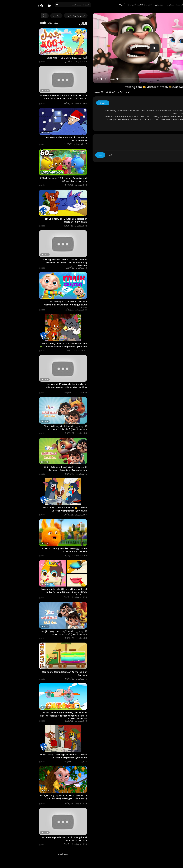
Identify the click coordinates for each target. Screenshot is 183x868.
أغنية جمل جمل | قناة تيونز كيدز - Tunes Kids (31, 58)
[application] (119, 48)
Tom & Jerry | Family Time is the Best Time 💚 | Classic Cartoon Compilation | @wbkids (28, 345)
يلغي (75, 155)
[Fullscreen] (61, 79)
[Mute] (66, 79)
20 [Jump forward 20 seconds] (71, 79)
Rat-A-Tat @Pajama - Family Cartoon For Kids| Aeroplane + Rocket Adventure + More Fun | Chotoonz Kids (28, 716)
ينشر (65, 155)
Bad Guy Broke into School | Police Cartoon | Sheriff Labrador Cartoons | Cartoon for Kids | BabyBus (28, 99)
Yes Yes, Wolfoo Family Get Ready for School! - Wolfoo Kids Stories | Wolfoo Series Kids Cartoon (31, 387)
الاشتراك (67, 103)
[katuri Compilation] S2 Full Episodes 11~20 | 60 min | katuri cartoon (28, 180)
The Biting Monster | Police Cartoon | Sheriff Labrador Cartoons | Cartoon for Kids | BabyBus (28, 263)
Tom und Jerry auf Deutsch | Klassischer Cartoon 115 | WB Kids (30, 220)
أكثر (86, 5)
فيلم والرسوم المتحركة (142, 5)
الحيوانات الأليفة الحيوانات (104, 5)
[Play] (177, 79)
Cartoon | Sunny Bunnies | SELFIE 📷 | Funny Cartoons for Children (29, 550)
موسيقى (123, 5)
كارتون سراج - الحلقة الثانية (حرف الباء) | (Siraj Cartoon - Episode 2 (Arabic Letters (30, 468)
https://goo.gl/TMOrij (162, 111)
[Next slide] (8, 16)
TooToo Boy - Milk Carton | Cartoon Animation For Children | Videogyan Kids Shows (30, 305)
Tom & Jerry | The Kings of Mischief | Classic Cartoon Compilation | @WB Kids (28, 756)
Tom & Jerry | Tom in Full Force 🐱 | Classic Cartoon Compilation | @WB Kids (29, 509)
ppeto (164, 103)
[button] (6, 6)
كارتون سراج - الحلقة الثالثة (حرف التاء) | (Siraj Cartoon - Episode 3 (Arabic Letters (30, 428)
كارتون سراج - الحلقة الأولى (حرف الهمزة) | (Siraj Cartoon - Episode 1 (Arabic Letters (29, 633)
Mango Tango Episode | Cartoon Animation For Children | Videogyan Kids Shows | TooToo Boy (28, 798)
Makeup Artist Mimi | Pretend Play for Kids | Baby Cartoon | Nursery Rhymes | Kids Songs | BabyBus (29, 592)
